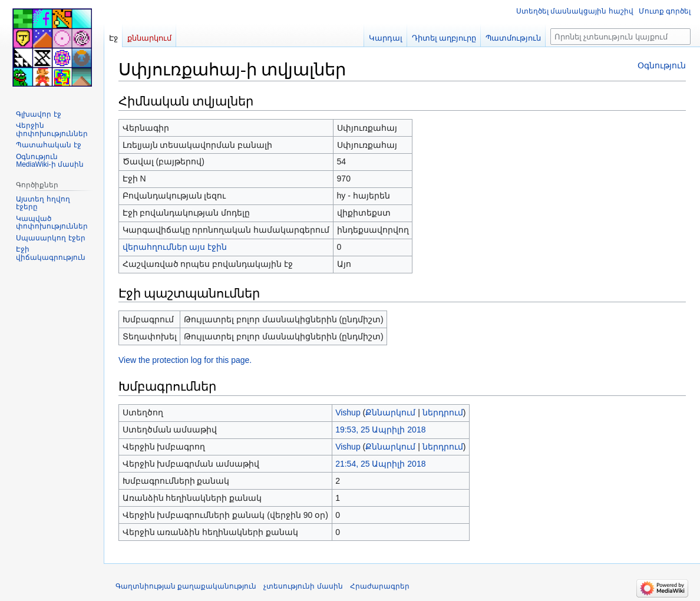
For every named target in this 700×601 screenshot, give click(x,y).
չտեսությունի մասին (303, 586)
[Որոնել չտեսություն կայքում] (620, 37)
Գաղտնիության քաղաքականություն (186, 586)
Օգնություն (662, 65)
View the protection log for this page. (185, 360)
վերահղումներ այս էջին (175, 247)
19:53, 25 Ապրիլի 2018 (380, 430)
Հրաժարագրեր (380, 586)
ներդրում (443, 412)
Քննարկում (390, 412)
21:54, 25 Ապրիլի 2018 (380, 464)
